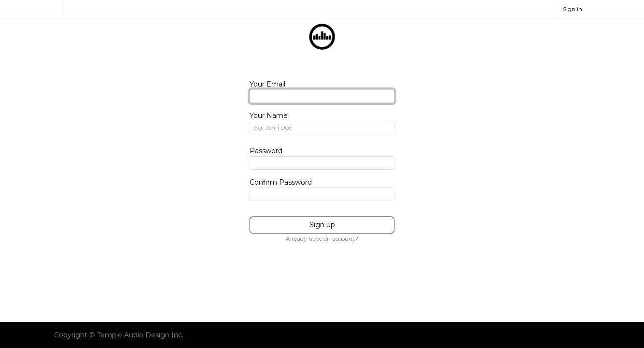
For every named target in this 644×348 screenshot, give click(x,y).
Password (266, 151)
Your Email (267, 84)
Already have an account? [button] (322, 239)
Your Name (269, 116)
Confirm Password (281, 182)
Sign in (573, 9)
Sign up (322, 225)
